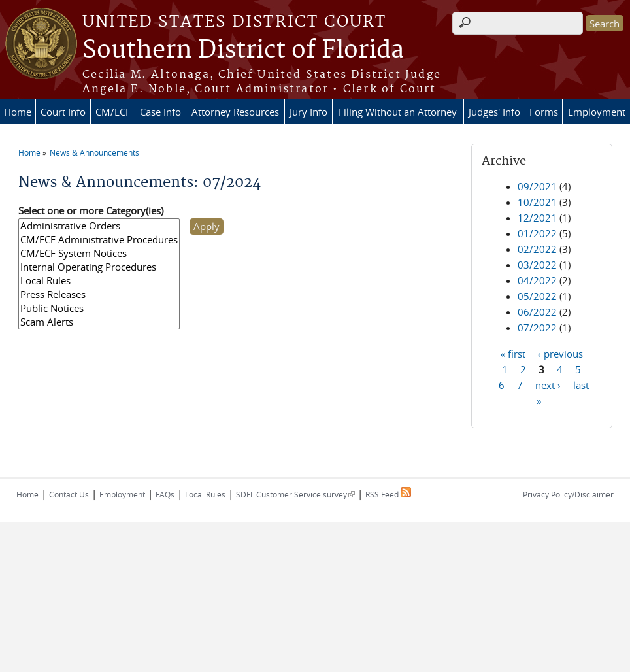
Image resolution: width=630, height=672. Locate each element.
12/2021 (537, 218)
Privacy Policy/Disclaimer (568, 494)
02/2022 (537, 249)
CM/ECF (113, 112)
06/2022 (537, 312)
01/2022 (537, 233)
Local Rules (99, 281)
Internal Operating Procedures (99, 267)
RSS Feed (388, 494)
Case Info (160, 112)
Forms (544, 112)
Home (18, 112)
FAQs (165, 494)
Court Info (63, 112)
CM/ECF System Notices (99, 253)
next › (548, 384)
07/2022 (537, 328)
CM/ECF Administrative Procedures (99, 240)
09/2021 (537, 186)
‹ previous (560, 353)
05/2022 (537, 296)
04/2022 (537, 280)
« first (513, 353)
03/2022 (537, 265)
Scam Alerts (99, 322)
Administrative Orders (99, 226)
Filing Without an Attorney (398, 112)
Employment (597, 112)
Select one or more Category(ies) (91, 210)
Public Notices (99, 308)
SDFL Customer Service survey (295, 494)
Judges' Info (494, 112)
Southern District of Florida (243, 50)
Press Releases (99, 294)
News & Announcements (94, 152)
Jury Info (308, 112)
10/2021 (537, 202)
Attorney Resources (235, 112)
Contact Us (69, 494)
